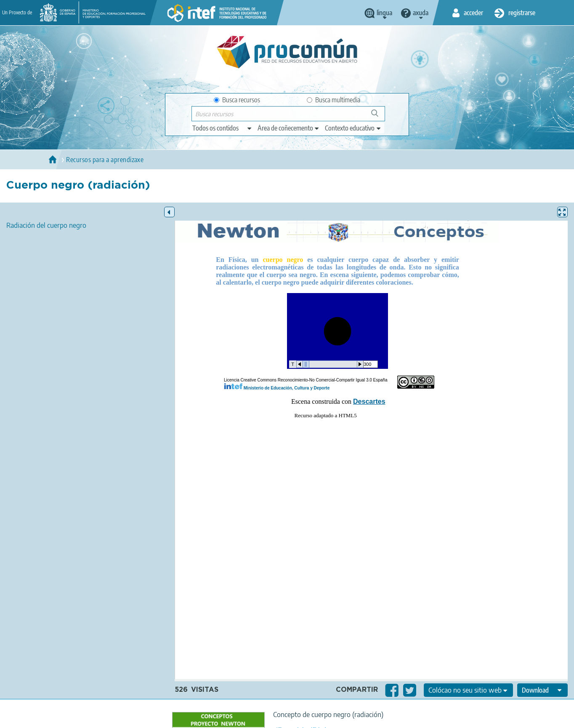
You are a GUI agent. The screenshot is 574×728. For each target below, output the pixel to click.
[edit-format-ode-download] (542, 690)
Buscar (379, 116)
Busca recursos (237, 100)
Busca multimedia (334, 100)
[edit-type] (222, 128)
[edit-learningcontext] (353, 128)
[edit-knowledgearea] (289, 128)
